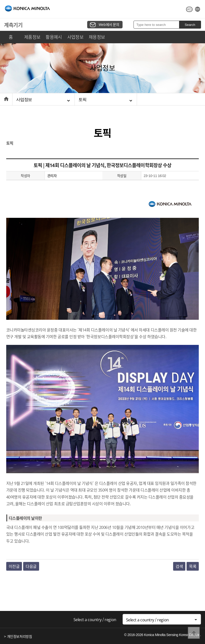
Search (190, 25)
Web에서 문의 (109, 24)
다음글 (31, 566)
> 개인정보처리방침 (18, 636)
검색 (179, 566)
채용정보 (97, 37)
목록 (193, 566)
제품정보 (32, 37)
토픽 (82, 100)
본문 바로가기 (0, 0)
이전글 (14, 566)
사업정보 (75, 37)
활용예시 (54, 37)
